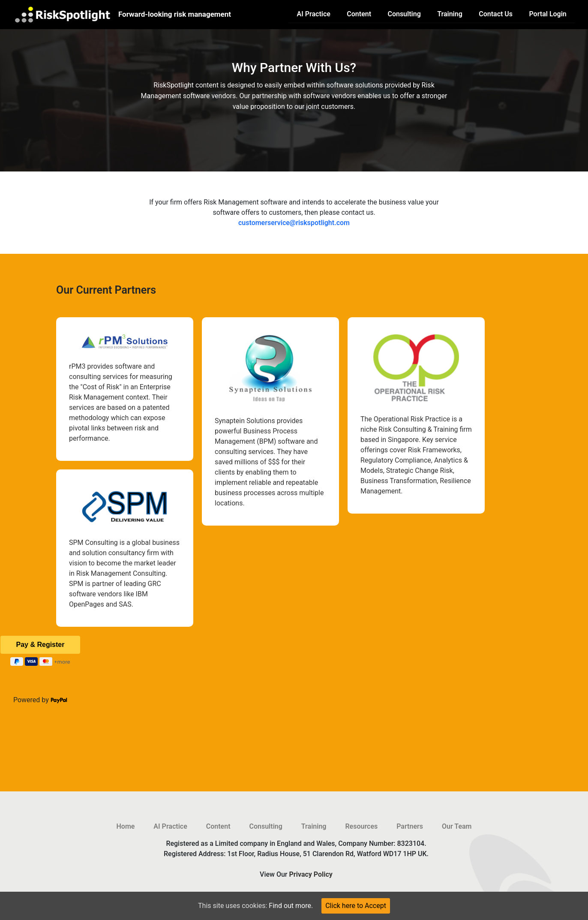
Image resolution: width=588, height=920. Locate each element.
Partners (410, 826)
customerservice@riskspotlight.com (294, 223)
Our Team (457, 826)
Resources (361, 826)
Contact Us (496, 14)
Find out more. (291, 906)
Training (450, 14)
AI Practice (314, 14)
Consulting (404, 14)
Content (359, 14)
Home (126, 826)
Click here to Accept (356, 906)
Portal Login (547, 14)
